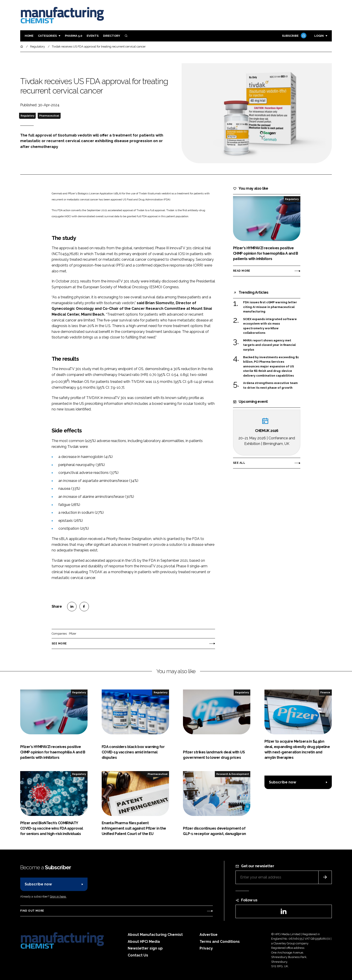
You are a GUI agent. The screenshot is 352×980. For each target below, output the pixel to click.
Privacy (206, 948)
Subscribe (294, 36)
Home (29, 36)
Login (319, 36)
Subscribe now (283, 782)
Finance (325, 692)
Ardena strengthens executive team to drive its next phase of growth (270, 385)
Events (93, 36)
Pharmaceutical (49, 116)
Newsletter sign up (145, 948)
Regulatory (27, 116)
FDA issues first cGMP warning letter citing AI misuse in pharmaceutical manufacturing (270, 307)
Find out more (32, 911)
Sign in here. (58, 897)
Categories (47, 36)
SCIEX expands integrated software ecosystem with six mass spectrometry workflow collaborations (270, 326)
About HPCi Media (144, 942)
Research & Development (233, 774)
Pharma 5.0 (74, 36)
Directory (112, 36)
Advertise (209, 935)
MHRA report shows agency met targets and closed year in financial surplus (269, 345)
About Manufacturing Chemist (155, 935)
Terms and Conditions (220, 942)
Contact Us (138, 955)
